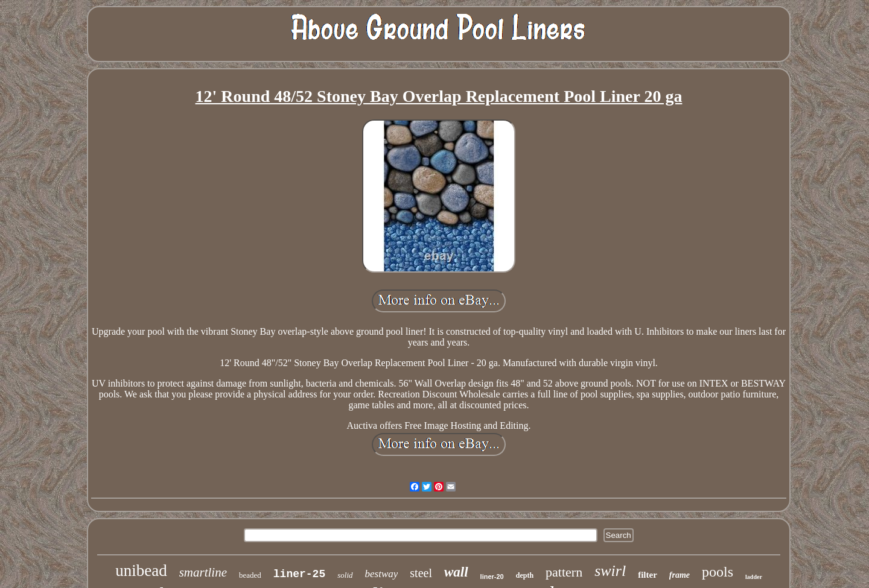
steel (421, 573)
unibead (141, 571)
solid (345, 575)
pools (718, 572)
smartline (203, 572)
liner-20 (492, 577)
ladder (754, 577)
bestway (382, 574)
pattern (564, 572)
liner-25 (299, 574)
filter (648, 575)
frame (680, 575)
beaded (250, 575)
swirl (610, 571)
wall (456, 572)
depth (525, 575)
